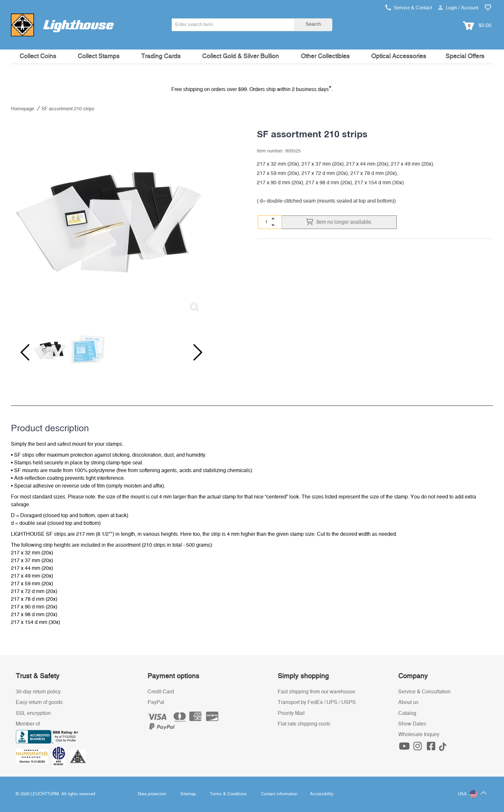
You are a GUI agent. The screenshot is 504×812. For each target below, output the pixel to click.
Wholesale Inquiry (419, 734)
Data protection (152, 794)
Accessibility (322, 794)
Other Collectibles (325, 56)
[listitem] (109, 219)
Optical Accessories (399, 56)
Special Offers (465, 56)
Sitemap (188, 794)
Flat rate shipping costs (304, 724)
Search (313, 24)
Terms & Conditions (228, 794)
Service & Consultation (424, 692)
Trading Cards (161, 56)
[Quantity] (266, 222)
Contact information (279, 794)
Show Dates (412, 724)
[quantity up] (273, 219)
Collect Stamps (99, 56)
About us (408, 702)
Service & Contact (409, 8)
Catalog (407, 713)
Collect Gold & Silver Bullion (241, 56)
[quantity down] (273, 225)
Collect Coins (38, 56)
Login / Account (458, 8)
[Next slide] (194, 352)
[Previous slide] (24, 352)
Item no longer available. (339, 222)
